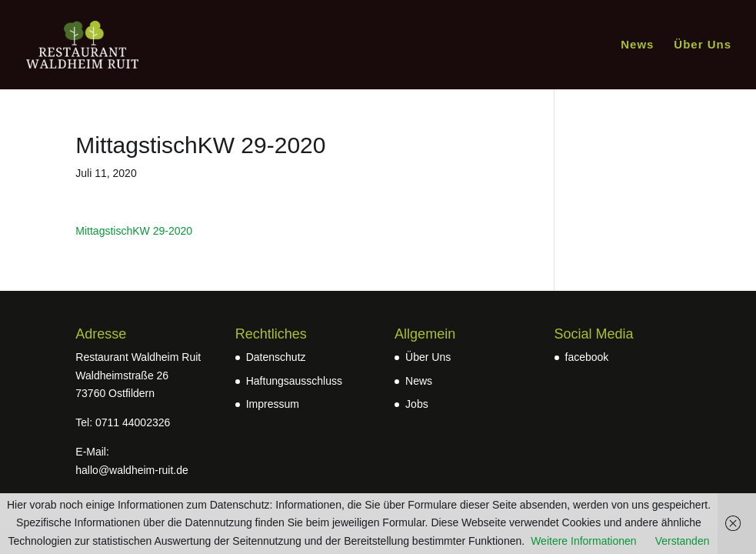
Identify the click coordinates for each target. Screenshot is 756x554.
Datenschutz (276, 357)
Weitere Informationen (583, 541)
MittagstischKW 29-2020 (134, 231)
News (637, 45)
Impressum (273, 404)
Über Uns (703, 45)
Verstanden (683, 541)
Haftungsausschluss (294, 381)
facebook (587, 357)
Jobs (417, 404)
